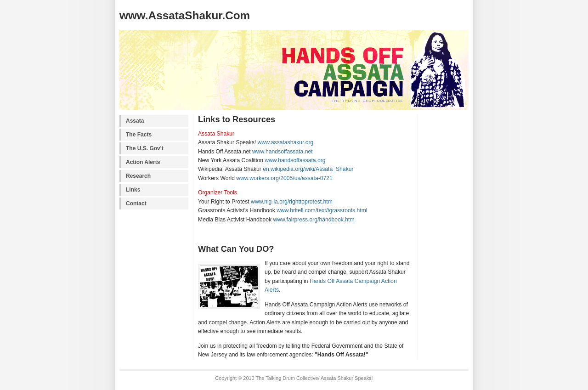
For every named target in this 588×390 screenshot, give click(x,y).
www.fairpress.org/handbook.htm (314, 220)
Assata (135, 121)
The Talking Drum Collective (287, 378)
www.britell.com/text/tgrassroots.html (322, 210)
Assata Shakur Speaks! (347, 378)
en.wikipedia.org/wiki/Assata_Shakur (308, 169)
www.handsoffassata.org (295, 160)
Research (138, 176)
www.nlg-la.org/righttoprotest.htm (292, 202)
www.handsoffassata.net (283, 152)
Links (133, 190)
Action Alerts (143, 162)
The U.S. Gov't (145, 148)
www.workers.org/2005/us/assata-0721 (284, 178)
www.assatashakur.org (286, 142)
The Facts (139, 135)
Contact (136, 203)
